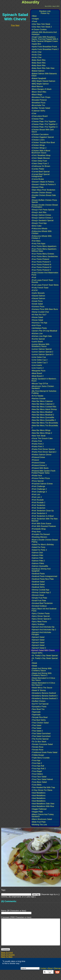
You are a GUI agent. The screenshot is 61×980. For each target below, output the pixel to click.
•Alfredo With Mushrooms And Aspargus (44, 33)
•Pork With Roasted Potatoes (44, 526)
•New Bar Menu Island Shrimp (44, 409)
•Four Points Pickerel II (41, 262)
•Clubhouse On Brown (41, 166)
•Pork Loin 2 (37, 497)
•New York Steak (39, 436)
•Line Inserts (37, 365)
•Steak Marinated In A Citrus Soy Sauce (43, 679)
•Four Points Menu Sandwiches (45, 256)
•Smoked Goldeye (39, 606)
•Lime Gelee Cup (39, 357)
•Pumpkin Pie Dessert (41, 534)
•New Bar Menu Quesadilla (43, 417)
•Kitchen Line (37, 333)
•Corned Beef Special (41, 172)
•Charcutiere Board (40, 116)
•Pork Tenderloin (38, 505)
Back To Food (7, 958)
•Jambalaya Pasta (39, 328)
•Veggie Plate (37, 812)
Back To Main (7, 962)
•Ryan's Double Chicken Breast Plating (45, 541)
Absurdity (30, 2)
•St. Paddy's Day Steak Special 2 (45, 659)
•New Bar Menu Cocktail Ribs (44, 407)
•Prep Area (36, 532)
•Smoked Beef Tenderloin (42, 603)
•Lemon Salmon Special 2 (42, 352)
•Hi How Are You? (39, 315)
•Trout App (36, 760)
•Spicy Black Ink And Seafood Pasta (44, 610)
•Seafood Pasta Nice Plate (43, 579)
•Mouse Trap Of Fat (40, 384)
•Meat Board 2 (38, 376)
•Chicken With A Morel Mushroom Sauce (41, 152)
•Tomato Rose (37, 747)
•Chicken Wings (38, 145)
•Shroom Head (38, 595)
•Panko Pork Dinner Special (43, 449)
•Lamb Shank (37, 342)
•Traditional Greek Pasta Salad (44, 752)
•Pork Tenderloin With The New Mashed (45, 520)
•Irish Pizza (36, 325)
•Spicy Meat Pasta (39, 622)
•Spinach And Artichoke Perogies (41, 633)
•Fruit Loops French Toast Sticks (45, 285)
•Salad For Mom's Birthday (43, 545)
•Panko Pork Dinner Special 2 (44, 452)
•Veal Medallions (39, 793)
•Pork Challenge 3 (39, 492)
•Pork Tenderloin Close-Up (43, 511)
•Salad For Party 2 (39, 550)
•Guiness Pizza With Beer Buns (45, 309)
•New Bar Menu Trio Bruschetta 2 (45, 427)
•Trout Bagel (37, 771)
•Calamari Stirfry (38, 111)
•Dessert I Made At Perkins (43, 182)
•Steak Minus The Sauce (42, 688)
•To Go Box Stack (39, 742)
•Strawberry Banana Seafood (44, 693)
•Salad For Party (38, 547)
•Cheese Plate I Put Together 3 (44, 127)
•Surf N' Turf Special (40, 704)
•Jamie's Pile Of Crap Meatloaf (44, 331)
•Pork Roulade (38, 500)
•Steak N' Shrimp (39, 690)
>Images (35, 19)
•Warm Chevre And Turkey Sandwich (43, 815)
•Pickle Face (37, 476)
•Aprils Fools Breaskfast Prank (44, 47)
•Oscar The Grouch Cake (42, 438)
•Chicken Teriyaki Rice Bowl (43, 143)
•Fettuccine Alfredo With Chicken (42, 232)
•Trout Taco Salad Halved (42, 779)
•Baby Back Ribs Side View (43, 68)
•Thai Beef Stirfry (39, 720)
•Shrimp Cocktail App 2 (41, 592)
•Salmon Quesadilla (40, 566)
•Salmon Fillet (37, 555)
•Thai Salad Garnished (41, 734)
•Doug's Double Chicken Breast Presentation (45, 206)
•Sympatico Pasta (39, 707)
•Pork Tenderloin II (39, 513)
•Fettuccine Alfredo (39, 229)
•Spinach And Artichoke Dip (43, 627)
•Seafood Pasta (38, 574)
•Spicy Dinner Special (41, 616)
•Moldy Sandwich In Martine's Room (44, 380)
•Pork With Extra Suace (41, 524)
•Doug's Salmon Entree (41, 215)
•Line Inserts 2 (38, 368)
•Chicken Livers (38, 140)
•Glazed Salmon (38, 296)
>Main (34, 16)
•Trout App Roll (38, 766)
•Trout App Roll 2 (39, 769)
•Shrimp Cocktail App (40, 590)
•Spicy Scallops (38, 624)
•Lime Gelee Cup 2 (40, 360)
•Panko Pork (37, 441)
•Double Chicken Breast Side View (44, 196)
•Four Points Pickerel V (41, 270)
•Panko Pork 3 (38, 447)
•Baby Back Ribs (39, 60)
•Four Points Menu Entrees (43, 254)
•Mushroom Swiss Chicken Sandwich (43, 387)
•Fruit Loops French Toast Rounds (42, 281)
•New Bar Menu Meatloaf (42, 412)
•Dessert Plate (38, 187)
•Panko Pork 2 (38, 444)
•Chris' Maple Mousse (41, 158)
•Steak (34, 663)
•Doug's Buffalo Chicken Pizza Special (44, 201)
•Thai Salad (36, 725)
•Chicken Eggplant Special (43, 137)
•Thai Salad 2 (37, 731)
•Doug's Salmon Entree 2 (42, 218)
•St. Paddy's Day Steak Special (45, 656)
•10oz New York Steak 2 (42, 27)
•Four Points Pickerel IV (41, 267)
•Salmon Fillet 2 (38, 561)
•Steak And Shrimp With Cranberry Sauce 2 (42, 674)
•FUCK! (35, 290)
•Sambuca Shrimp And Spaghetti (41, 570)
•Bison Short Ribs (39, 92)
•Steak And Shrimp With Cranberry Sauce (42, 669)
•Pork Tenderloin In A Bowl (43, 516)
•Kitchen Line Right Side (42, 336)
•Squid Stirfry (37, 653)
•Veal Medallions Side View (43, 804)
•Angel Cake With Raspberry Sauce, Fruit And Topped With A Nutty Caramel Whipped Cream (45, 39)
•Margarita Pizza (38, 371)
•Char (34, 113)
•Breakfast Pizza (38, 103)
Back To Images (8, 960)
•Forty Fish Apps (38, 244)
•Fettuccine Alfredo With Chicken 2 (42, 237)
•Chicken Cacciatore (40, 134)
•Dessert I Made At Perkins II (44, 184)
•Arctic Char (37, 52)
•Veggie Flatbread (39, 809)
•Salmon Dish (37, 553)
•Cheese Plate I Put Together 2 (44, 124)
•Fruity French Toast (40, 288)
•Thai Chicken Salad (40, 723)
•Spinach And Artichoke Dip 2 (44, 630)
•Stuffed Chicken (39, 701)
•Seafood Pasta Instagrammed (44, 576)
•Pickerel (35, 460)
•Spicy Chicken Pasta (41, 613)
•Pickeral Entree (38, 457)
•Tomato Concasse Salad (42, 744)
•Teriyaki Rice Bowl (40, 717)
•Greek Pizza (37, 301)
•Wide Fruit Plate (39, 822)
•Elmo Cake (37, 226)
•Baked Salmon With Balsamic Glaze (44, 75)
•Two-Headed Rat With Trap (43, 787)
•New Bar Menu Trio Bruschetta (45, 423)
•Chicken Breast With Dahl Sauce (43, 131)
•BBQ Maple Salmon (40, 84)
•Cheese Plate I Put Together (44, 122)
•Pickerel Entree (38, 463)
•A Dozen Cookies (39, 29)
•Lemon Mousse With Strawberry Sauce (40, 345)
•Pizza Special (38, 481)
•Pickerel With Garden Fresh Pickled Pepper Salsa (43, 472)
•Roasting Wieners (39, 537)
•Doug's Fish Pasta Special (43, 210)
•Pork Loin (36, 494)
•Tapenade (36, 712)
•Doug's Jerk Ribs (39, 212)
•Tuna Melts (37, 785)
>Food (34, 21)
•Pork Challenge (38, 486)
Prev (13, 25)
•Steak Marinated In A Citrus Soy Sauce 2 (43, 684)
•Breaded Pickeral (39, 100)
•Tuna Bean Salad (39, 782)
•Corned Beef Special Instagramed (41, 175)
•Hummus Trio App (39, 323)
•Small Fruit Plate (39, 601)
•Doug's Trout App (39, 223)
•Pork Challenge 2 (39, 489)
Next (17, 25)
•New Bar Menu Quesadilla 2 (44, 420)
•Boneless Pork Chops (41, 97)
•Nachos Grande (39, 399)
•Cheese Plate (38, 119)
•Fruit (34, 277)
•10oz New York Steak (41, 24)
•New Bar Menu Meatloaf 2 (43, 415)
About (50, 974)
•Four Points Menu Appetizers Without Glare (44, 250)
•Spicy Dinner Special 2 (41, 619)
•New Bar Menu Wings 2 (42, 433)
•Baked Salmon (38, 71)
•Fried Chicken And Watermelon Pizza (45, 274)
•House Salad (37, 317)
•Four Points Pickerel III (41, 265)
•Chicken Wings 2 (39, 148)
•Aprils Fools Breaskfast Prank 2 (45, 49)
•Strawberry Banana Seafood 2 (45, 696)
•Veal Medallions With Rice (43, 806)
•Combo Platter (38, 169)
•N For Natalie (37, 396)
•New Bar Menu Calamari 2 (43, 404)
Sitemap (57, 974)
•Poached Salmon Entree (42, 484)
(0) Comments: (9, 901)
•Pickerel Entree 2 (39, 465)
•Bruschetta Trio (38, 105)
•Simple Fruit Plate (39, 598)
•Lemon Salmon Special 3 (42, 354)
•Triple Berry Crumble (41, 758)
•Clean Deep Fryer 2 (40, 163)
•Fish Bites (36, 241)
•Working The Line (39, 825)
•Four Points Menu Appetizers (44, 246)
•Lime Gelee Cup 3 (40, 363)
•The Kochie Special (40, 739)
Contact (43, 974)
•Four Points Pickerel (40, 259)
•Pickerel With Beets (40, 468)
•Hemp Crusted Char (40, 312)
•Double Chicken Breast (42, 193)
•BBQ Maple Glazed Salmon (43, 81)
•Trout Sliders (37, 774)
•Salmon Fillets (38, 563)
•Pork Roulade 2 (38, 503)
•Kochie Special (38, 339)
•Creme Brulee (38, 179)
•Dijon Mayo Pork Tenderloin (43, 190)
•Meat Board (37, 373)
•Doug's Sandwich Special (43, 220)
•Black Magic (37, 95)
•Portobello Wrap (39, 529)
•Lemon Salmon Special (42, 349)
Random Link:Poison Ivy (45, 12)
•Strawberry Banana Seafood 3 (45, 698)
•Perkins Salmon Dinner (42, 455)
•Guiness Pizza (38, 307)
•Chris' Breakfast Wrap (41, 155)
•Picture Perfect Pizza (41, 478)
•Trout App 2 (37, 763)
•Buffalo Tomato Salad (41, 108)
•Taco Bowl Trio (38, 709)
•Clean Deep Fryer (39, 161)
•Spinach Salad (38, 637)
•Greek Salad (37, 304)
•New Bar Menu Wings (41, 430)
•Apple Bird (36, 44)
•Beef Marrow (37, 86)
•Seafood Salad (38, 582)
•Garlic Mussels (38, 293)
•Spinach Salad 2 (39, 648)
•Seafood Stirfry (38, 587)
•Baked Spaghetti (39, 78)
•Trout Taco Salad (39, 777)
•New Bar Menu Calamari (42, 401)
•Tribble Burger (38, 755)
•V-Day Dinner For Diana (42, 790)
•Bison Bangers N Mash (42, 89)
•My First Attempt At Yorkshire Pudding (44, 392)
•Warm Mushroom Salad (42, 819)
